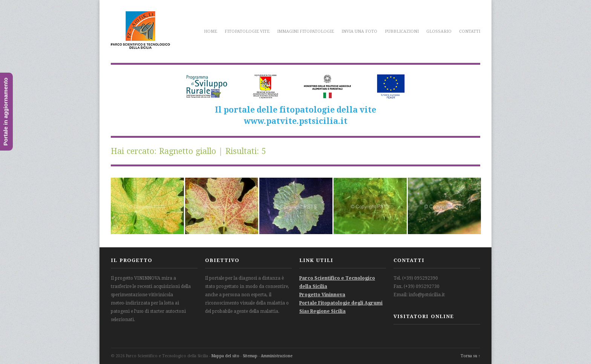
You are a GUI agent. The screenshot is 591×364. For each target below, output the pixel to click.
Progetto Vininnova (322, 295)
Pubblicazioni (402, 31)
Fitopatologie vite (247, 31)
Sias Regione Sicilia (322, 311)
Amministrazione (277, 356)
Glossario (439, 31)
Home (211, 31)
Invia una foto (359, 31)
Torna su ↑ (470, 356)
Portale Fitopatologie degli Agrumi (341, 303)
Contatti (470, 31)
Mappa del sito (225, 356)
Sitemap (250, 356)
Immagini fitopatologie (305, 31)
